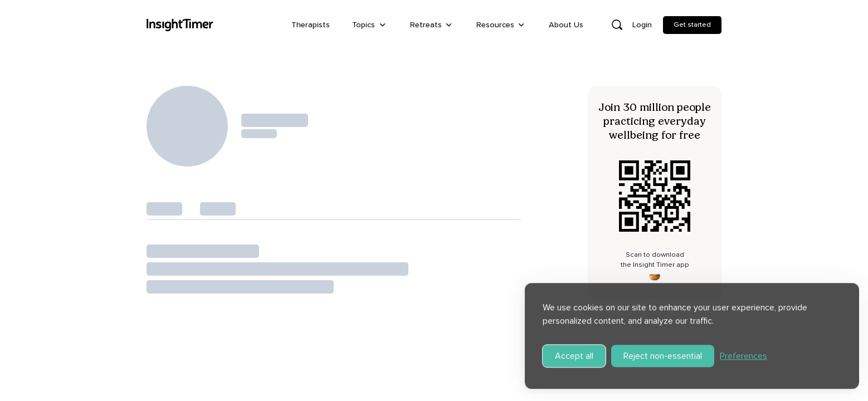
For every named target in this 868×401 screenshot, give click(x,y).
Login (642, 25)
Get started (692, 25)
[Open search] (617, 25)
